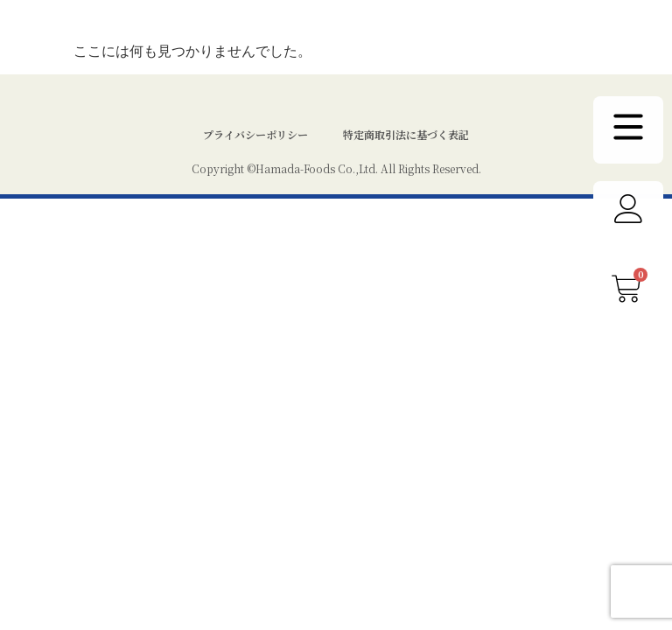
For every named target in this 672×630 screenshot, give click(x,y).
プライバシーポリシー (255, 169)
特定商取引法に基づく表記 (406, 169)
